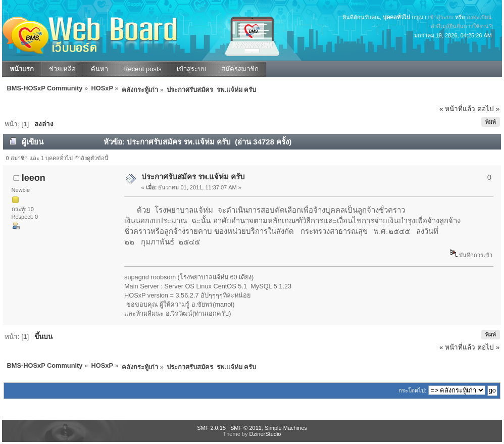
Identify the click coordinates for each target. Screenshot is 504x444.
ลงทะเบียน (479, 17)
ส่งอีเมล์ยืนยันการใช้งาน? (461, 26)
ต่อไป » (488, 109)
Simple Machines (286, 428)
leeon (34, 178)
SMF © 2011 (246, 428)
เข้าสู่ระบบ (441, 17)
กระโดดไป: (412, 390)
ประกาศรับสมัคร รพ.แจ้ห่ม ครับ (193, 177)
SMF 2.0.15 (211, 428)
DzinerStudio (265, 434)
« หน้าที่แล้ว (457, 109)
